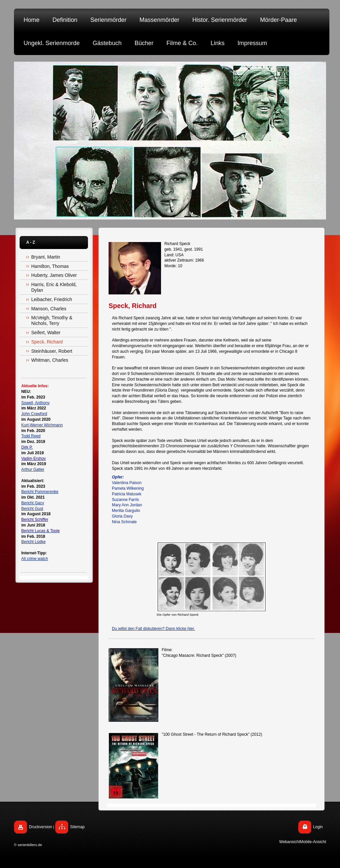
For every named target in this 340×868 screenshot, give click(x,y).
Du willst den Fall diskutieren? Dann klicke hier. (153, 629)
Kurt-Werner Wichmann (42, 425)
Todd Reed (31, 436)
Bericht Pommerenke (40, 492)
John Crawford (34, 414)
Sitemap (77, 827)
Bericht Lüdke (33, 542)
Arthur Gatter (33, 469)
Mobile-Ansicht (313, 842)
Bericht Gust (32, 509)
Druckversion (41, 827)
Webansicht (290, 842)
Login (318, 827)
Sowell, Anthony (35, 403)
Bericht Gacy (33, 503)
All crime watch (35, 559)
